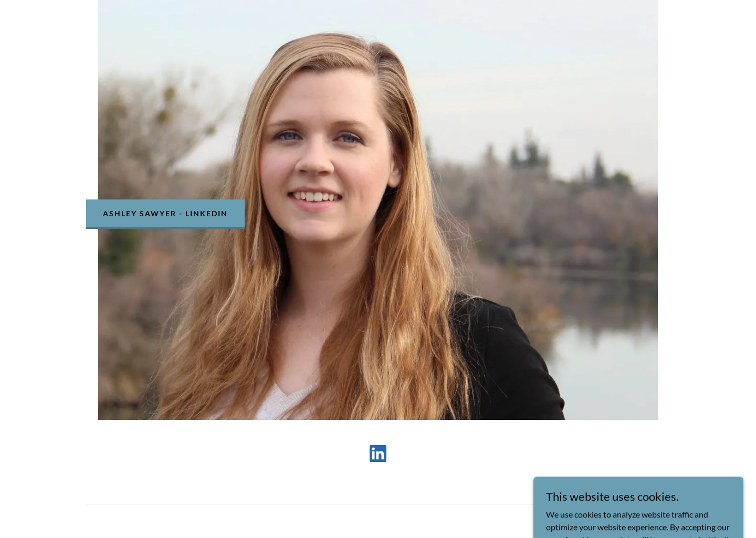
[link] (378, 456)
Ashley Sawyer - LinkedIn (165, 213)
